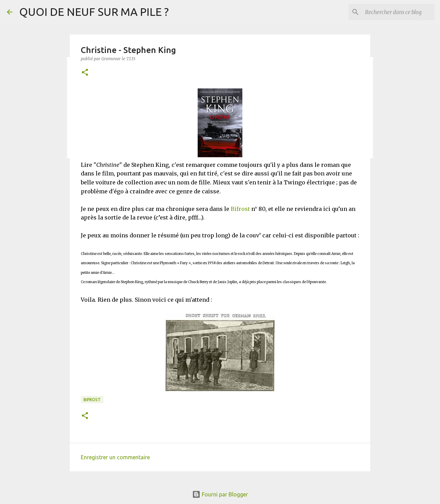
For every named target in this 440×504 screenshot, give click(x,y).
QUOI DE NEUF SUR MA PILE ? (94, 12)
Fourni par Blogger (220, 494)
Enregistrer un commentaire (115, 457)
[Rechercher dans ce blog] (398, 12)
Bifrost (240, 209)
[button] (85, 73)
